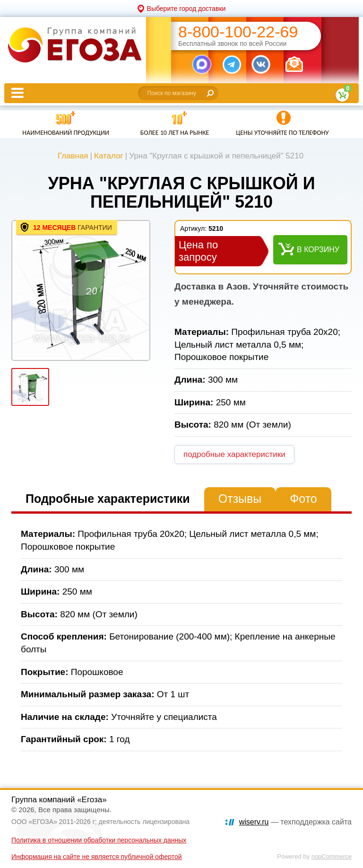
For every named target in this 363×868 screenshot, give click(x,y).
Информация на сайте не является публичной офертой (97, 857)
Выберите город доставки (186, 9)
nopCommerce (332, 856)
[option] (81, 290)
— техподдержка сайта (295, 822)
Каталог (109, 156)
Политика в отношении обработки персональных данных (99, 840)
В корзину (318, 250)
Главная (73, 156)
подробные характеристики (234, 454)
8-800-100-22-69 (238, 32)
